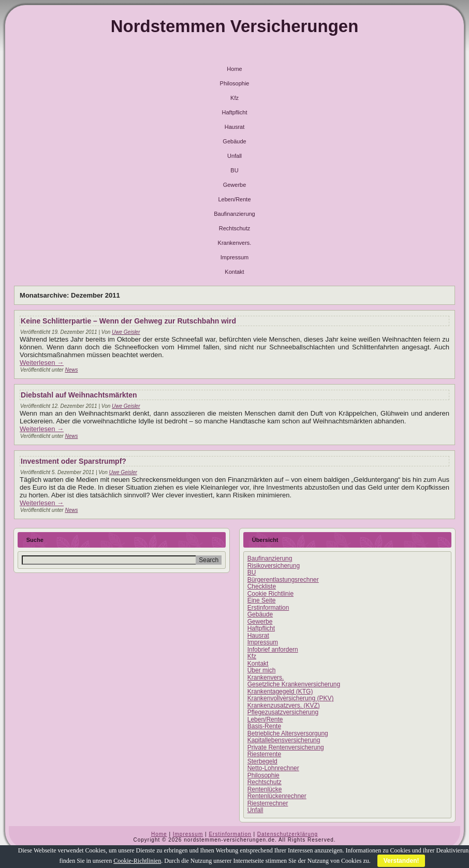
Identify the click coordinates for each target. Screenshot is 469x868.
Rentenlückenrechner (277, 796)
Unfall (234, 156)
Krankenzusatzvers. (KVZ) (284, 705)
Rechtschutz (235, 228)
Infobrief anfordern (273, 650)
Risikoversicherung (274, 566)
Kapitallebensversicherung (284, 740)
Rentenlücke (265, 789)
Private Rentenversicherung (286, 747)
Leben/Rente (235, 199)
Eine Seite (262, 600)
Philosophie (235, 83)
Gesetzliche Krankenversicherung (294, 684)
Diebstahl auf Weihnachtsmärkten (79, 395)
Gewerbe (235, 185)
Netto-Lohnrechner (273, 768)
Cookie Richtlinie (270, 594)
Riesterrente (264, 754)
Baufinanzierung (234, 214)
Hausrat (235, 127)
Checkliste (262, 586)
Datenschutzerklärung (288, 834)
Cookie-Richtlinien (137, 861)
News (71, 370)
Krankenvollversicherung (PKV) (291, 698)
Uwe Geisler (126, 332)
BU (234, 170)
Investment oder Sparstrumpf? (74, 461)
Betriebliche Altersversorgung (288, 733)
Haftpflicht (235, 112)
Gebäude (234, 141)
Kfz (234, 98)
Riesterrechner (268, 803)
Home (234, 69)
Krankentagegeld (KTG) (280, 692)
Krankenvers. (235, 243)
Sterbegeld (262, 761)
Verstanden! (401, 861)
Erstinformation (268, 608)
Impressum (234, 257)
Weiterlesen (42, 363)
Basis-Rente (264, 726)
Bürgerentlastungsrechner (283, 580)
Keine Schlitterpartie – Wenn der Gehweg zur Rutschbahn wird (128, 321)
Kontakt (234, 272)
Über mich (262, 670)
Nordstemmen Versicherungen (235, 26)
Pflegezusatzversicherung (283, 712)
